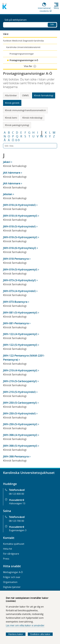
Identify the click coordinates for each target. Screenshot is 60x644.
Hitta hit (8, 549)
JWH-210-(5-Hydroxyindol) (19, 392)
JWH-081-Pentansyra (16, 323)
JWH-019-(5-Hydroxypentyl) (20, 269)
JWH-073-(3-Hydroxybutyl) (19, 280)
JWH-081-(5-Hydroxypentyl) (20, 312)
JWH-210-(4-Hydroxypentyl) (20, 370)
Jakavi (7, 162)
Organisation (10, 582)
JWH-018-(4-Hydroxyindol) (19, 205)
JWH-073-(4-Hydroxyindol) (19, 291)
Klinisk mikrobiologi (32, 118)
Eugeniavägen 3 (18, 530)
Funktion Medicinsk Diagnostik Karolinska (23, 41)
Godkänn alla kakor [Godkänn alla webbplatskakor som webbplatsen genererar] (40, 634)
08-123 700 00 (16, 521)
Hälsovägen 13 (17, 503)
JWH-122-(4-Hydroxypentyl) (20, 334)
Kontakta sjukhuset (14, 544)
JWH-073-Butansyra (15, 302)
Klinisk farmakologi (44, 95)
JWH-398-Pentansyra (16, 456)
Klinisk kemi (11, 118)
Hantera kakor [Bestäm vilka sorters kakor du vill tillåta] (16, 634)
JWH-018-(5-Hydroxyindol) (19, 226)
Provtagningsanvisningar (22, 54)
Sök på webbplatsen (16, 20)
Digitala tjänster (12, 587)
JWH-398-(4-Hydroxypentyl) (20, 435)
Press (6, 559)
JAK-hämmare (12, 173)
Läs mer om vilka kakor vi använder (25, 625)
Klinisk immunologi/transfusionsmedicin (25, 110)
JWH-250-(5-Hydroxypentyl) (20, 424)
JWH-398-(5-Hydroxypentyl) (20, 446)
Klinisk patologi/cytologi (17, 125)
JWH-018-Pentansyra (16, 259)
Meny (56, 8)
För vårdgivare (11, 554)
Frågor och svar (12, 577)
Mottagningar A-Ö (13, 572)
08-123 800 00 (16, 494)
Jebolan (8, 194)
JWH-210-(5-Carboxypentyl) (20, 381)
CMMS (25, 95)
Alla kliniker (11, 95)
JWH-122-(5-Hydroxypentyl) (20, 345)
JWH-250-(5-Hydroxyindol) (19, 413)
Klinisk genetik (12, 103)
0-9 (17, 140)
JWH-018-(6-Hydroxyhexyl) (20, 248)
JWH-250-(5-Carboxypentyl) (20, 403)
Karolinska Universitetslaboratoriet (23, 47)
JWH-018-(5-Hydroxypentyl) (20, 237)
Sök (52, 24)
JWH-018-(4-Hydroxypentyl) (20, 216)
